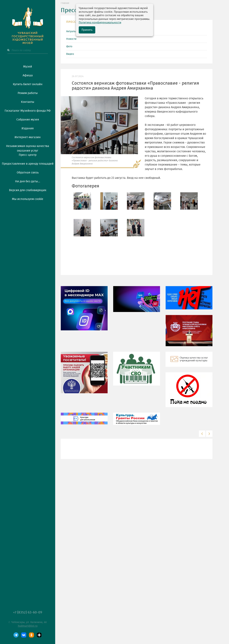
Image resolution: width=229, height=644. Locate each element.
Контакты (28, 102)
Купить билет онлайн (28, 84)
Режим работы (28, 93)
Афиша (28, 75)
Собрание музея (28, 120)
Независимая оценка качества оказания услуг (28, 148)
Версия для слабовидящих (28, 190)
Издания (28, 128)
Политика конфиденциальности (100, 23)
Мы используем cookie (28, 199)
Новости (71, 39)
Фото (69, 47)
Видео (70, 54)
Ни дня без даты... (28, 181)
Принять (87, 30)
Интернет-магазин (28, 137)
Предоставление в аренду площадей (28, 164)
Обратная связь (28, 173)
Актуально (72, 31)
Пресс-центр (28, 155)
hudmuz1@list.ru (28, 626)
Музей (28, 67)
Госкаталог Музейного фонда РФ (28, 111)
